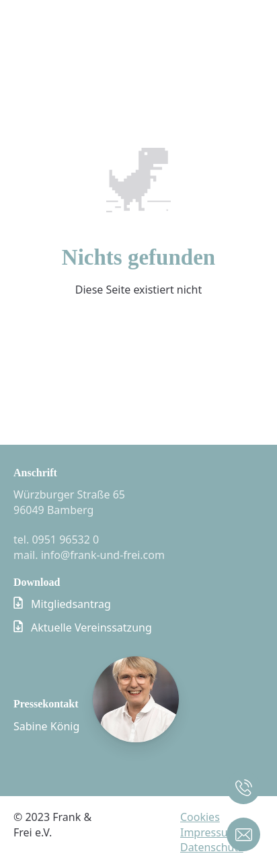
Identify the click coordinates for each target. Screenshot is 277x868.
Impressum (209, 832)
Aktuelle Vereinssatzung (91, 627)
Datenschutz (212, 847)
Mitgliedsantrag (71, 604)
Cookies (200, 817)
